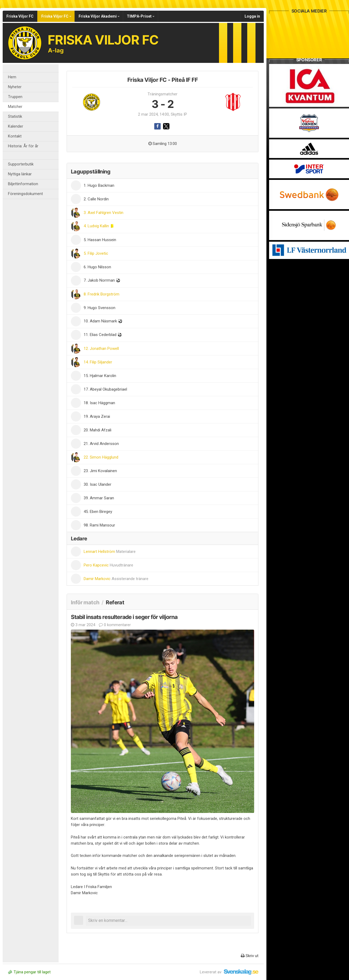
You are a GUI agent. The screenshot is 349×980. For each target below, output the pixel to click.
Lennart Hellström (110, 552)
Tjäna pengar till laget (29, 972)
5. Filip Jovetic (96, 253)
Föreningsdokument (25, 194)
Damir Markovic (116, 579)
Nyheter (15, 87)
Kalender (16, 126)
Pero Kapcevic (108, 565)
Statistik (15, 117)
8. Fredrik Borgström (102, 294)
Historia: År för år (23, 146)
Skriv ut (250, 956)
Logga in (252, 16)
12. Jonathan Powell (101, 349)
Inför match (85, 602)
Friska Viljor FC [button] (56, 16)
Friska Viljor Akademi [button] (99, 16)
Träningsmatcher (163, 94)
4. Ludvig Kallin (97, 226)
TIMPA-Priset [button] (141, 16)
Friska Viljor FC (20, 16)
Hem (12, 77)
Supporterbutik (21, 164)
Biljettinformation (23, 184)
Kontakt (15, 136)
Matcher (15, 107)
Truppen (15, 97)
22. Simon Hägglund (101, 457)
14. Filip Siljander (98, 362)
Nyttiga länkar (20, 174)
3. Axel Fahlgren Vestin (104, 213)
